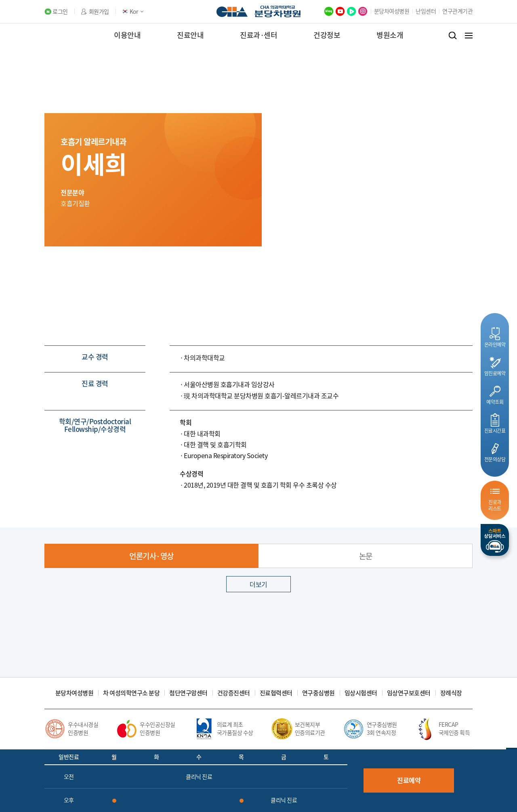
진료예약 (409, 780)
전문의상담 (495, 459)
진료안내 (190, 35)
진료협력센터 (276, 693)
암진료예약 (495, 373)
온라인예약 (495, 344)
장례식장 (451, 693)
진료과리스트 (495, 505)
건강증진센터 (234, 693)
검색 (453, 36)
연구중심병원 (318, 693)
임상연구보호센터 (409, 693)
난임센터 (426, 11)
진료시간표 (495, 430)
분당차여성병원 (392, 11)
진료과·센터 (258, 35)
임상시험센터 (361, 693)
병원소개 (390, 35)
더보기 (258, 584)
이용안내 (127, 35)
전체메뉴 (469, 36)
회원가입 (99, 12)
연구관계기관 (457, 11)
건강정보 (327, 35)
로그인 (60, 12)
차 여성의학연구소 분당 (131, 693)
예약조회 (495, 402)
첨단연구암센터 (188, 693)
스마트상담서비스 (495, 540)
